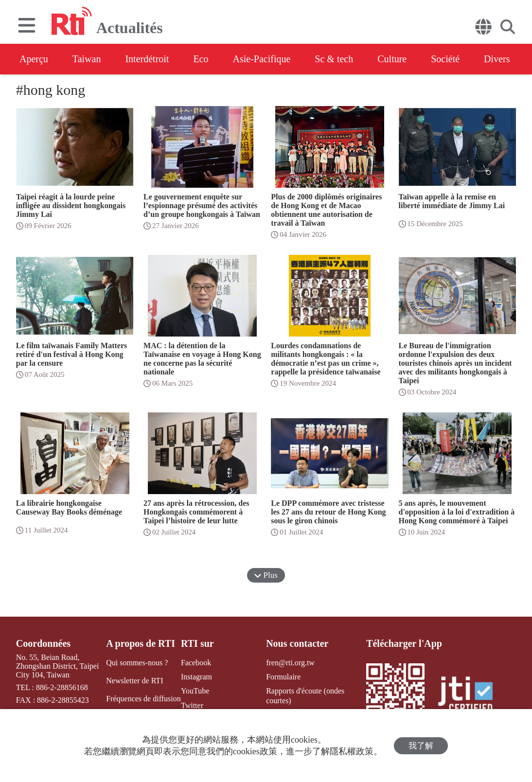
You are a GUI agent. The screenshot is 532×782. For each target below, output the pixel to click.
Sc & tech (334, 59)
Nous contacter (297, 643)
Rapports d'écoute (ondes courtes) (305, 695)
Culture (392, 59)
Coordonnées (43, 643)
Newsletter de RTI (134, 681)
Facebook (196, 663)
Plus (266, 575)
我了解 (421, 746)
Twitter (192, 705)
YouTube (195, 691)
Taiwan (87, 59)
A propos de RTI (141, 643)
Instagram (196, 677)
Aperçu (34, 59)
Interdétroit (147, 59)
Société (445, 59)
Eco (201, 59)
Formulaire (283, 677)
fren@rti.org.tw (290, 663)
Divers (497, 59)
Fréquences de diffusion (143, 699)
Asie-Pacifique (262, 59)
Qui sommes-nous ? (137, 663)
